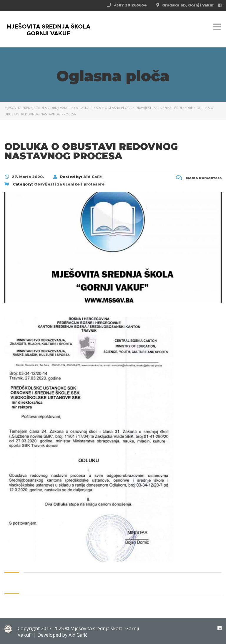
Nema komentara (199, 178)
